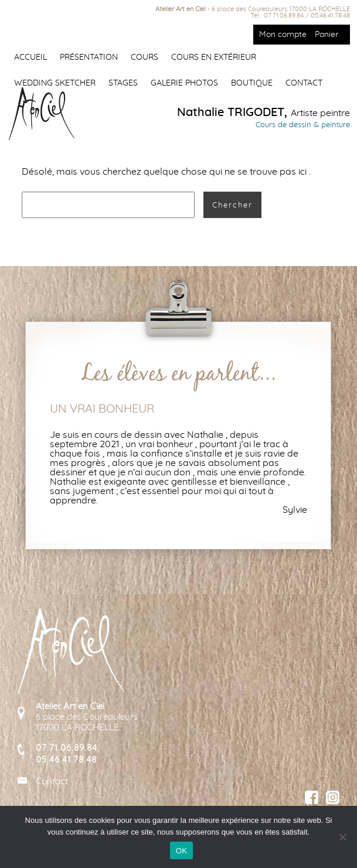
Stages (123, 83)
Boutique (252, 83)
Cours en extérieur (214, 57)
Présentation (89, 57)
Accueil (30, 57)
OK (181, 851)
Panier (327, 35)
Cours (144, 57)
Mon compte (283, 35)
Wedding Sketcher (55, 83)
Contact (304, 83)
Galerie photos (184, 83)
